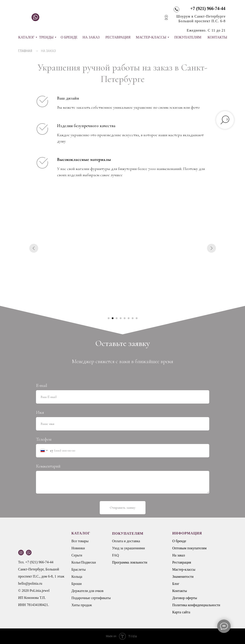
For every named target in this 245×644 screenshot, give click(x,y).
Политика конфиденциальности (196, 605)
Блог (176, 584)
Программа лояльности (130, 562)
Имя (40, 412)
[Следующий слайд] (211, 248)
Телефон (44, 439)
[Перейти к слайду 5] (125, 318)
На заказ (179, 555)
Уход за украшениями (129, 548)
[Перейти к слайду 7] (133, 318)
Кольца (77, 577)
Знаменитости (183, 577)
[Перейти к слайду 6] (129, 318)
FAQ (116, 555)
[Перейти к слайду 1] (109, 318)
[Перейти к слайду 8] (137, 318)
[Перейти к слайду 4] (121, 318)
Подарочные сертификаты (91, 598)
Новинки (78, 548)
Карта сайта (181, 612)
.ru (40, 583)
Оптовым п (181, 548)
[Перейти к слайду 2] (113, 318)
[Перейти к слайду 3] (117, 318)
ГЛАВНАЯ (25, 51)
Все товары (80, 541)
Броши (77, 584)
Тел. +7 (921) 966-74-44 (36, 562)
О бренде (179, 541)
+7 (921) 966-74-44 (208, 8)
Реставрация (182, 562)
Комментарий (48, 466)
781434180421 (37, 605)
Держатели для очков (88, 591)
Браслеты (79, 569)
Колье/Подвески (84, 562)
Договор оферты (185, 598)
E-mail (42, 386)
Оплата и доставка (126, 541)
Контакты (180, 591)
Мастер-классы (184, 569)
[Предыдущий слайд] (34, 248)
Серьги (77, 555)
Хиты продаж (82, 605)
